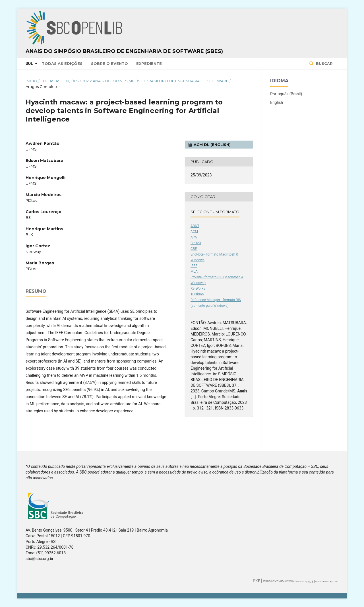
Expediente (149, 63)
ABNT (195, 226)
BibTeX (196, 243)
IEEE (194, 266)
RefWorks (198, 289)
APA (194, 237)
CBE (194, 249)
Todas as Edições (62, 63)
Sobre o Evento (109, 63)
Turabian (197, 294)
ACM (194, 232)
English (277, 102)
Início (31, 81)
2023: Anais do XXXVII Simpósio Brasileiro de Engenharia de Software (155, 81)
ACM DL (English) (212, 145)
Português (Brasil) (286, 94)
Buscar (324, 63)
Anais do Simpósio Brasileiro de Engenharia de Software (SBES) (124, 51)
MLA (194, 271)
